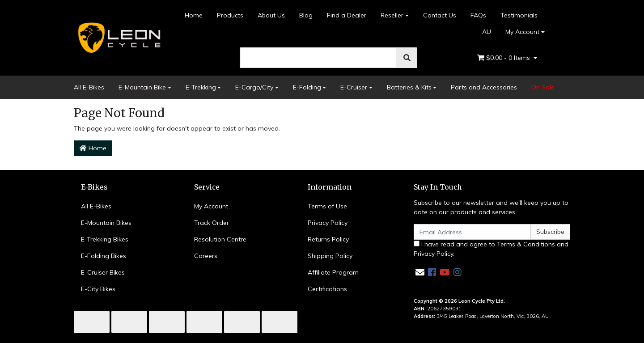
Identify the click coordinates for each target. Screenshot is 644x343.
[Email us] (420, 272)
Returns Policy (328, 239)
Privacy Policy (328, 223)
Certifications (327, 289)
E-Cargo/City (254, 87)
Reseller (392, 15)
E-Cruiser (354, 87)
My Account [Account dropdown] (522, 32)
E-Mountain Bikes (106, 223)
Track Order (212, 223)
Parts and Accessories (484, 87)
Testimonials (519, 15)
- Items (504, 58)
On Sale (543, 87)
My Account (211, 206)
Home (194, 15)
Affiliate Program (333, 272)
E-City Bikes (98, 289)
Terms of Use (327, 206)
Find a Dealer (347, 15)
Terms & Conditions (526, 244)
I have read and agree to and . (491, 249)
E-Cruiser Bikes (103, 272)
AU (482, 32)
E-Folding (307, 87)
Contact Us (440, 15)
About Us (271, 15)
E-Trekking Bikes (105, 239)
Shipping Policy (330, 256)
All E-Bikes (89, 87)
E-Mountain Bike (142, 87)
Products (230, 15)
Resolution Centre (220, 239)
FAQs (478, 15)
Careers (206, 256)
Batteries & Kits (409, 87)
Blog (306, 15)
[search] (319, 58)
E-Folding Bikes (104, 256)
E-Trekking (201, 87)
